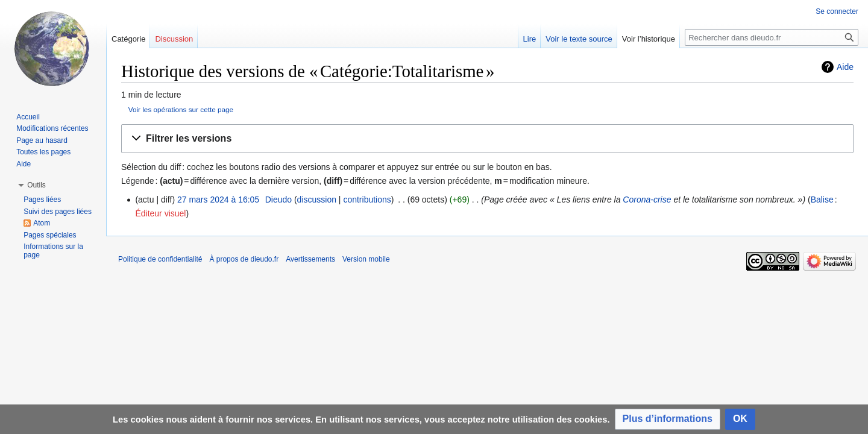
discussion (317, 200)
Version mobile (366, 259)
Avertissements (310, 259)
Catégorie (128, 39)
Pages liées (42, 200)
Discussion (174, 39)
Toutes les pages (43, 152)
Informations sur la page (53, 251)
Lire (530, 39)
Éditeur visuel (160, 213)
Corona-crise (647, 200)
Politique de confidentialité (160, 259)
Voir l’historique (649, 39)
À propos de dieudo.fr (244, 259)
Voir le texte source (579, 39)
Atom (42, 223)
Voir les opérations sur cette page (181, 109)
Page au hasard (42, 140)
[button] (487, 139)
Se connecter (837, 11)
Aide (845, 67)
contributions (367, 200)
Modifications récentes (52, 128)
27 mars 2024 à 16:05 (218, 200)
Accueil (28, 117)
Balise (822, 200)
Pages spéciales (50, 235)
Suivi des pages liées (58, 212)
